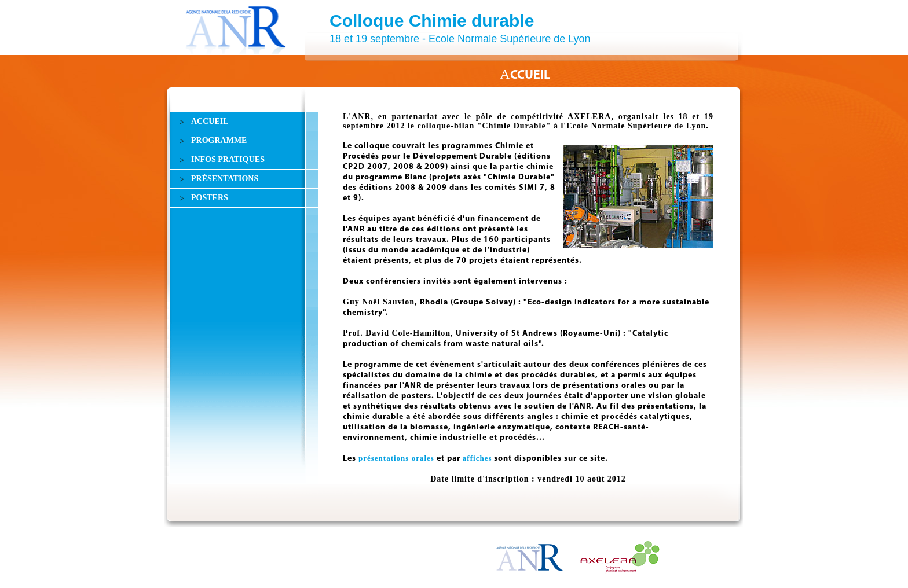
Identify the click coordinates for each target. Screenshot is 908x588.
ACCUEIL (210, 121)
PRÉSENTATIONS (225, 179)
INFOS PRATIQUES (228, 159)
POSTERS (210, 198)
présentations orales (396, 458)
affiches (477, 458)
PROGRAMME (219, 140)
